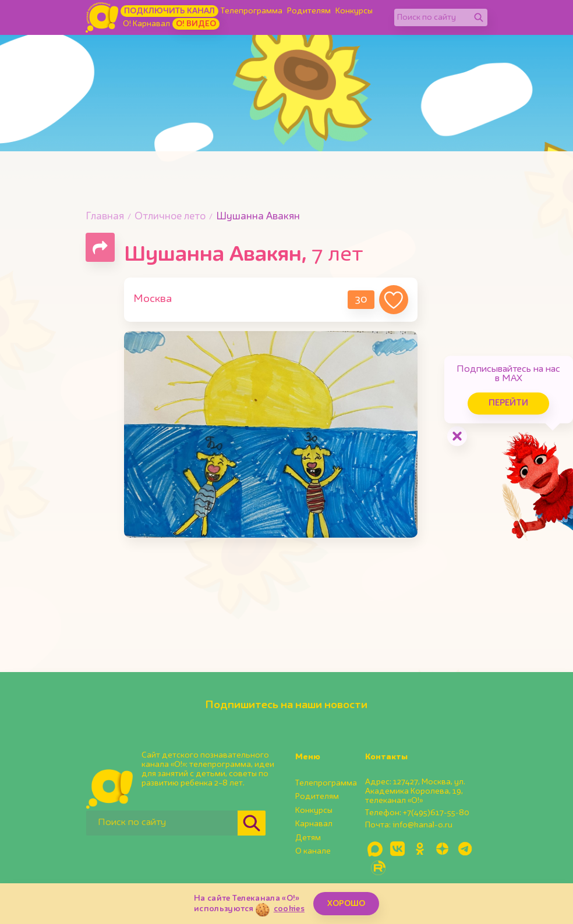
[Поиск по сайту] (432, 17)
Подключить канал (169, 11)
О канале (313, 851)
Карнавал (314, 824)
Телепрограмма (252, 11)
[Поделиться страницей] (100, 247)
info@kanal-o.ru (422, 825)
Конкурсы (354, 11)
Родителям (309, 11)
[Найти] (479, 17)
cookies (289, 909)
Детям (308, 838)
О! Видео (196, 24)
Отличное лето (170, 217)
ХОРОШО (346, 904)
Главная (105, 217)
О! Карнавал (146, 24)
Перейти (474, 390)
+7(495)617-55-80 (436, 813)
